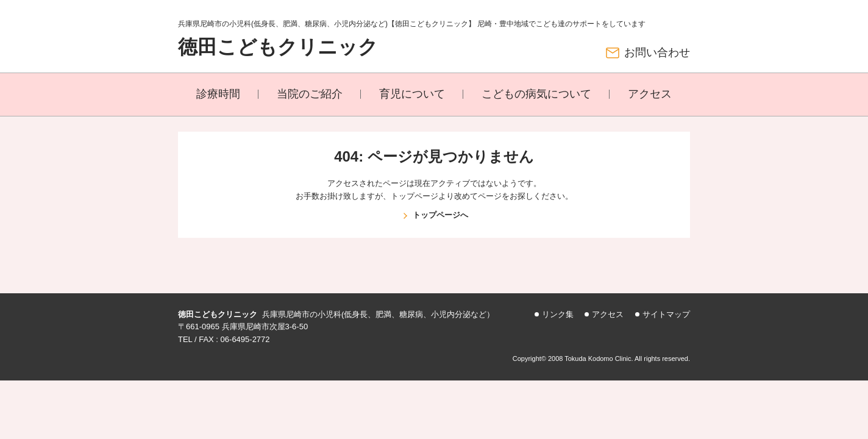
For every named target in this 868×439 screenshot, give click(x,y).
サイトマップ (666, 314)
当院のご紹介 (310, 94)
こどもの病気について (536, 94)
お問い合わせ (657, 52)
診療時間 (218, 94)
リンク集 (558, 314)
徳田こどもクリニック (278, 47)
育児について (412, 94)
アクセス (650, 94)
